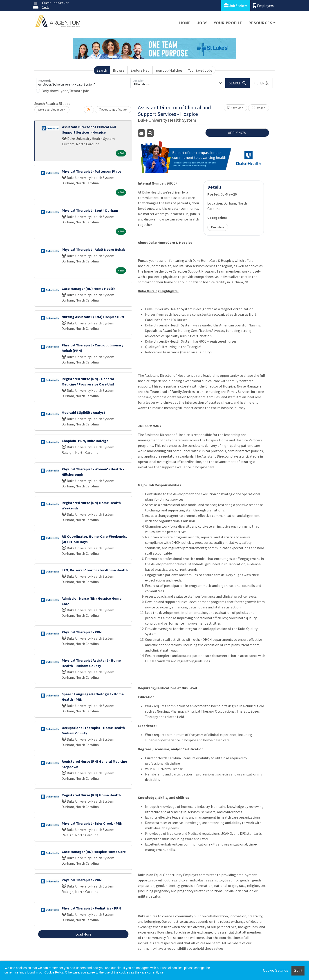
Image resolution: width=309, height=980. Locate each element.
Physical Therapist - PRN (82, 632)
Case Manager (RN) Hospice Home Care (94, 852)
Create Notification (113, 110)
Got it (298, 970)
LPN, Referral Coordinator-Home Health (95, 570)
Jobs (202, 23)
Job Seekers (236, 6)
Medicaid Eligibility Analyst (83, 412)
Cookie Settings (275, 970)
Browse (119, 70)
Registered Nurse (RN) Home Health (91, 795)
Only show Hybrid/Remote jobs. (66, 91)
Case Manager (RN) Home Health (88, 288)
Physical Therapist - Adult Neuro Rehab (93, 249)
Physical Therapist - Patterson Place (91, 171)
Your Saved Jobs (200, 70)
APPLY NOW (237, 133)
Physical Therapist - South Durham (90, 210)
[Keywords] (83, 83)
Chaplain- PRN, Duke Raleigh (85, 441)
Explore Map (140, 70)
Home (185, 23)
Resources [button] (260, 23)
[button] (261, 83)
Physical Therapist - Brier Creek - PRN (92, 823)
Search (102, 70)
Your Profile (228, 23)
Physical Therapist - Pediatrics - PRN (91, 908)
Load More (83, 934)
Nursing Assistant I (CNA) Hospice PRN (93, 317)
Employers (263, 6)
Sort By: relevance (51, 110)
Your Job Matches (169, 70)
